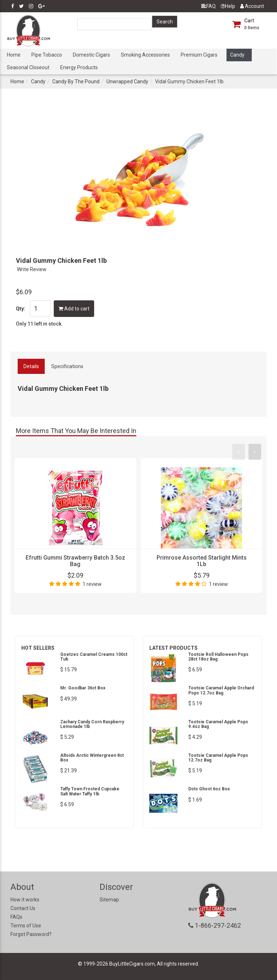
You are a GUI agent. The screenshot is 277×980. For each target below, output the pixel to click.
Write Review (32, 269)
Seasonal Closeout (28, 67)
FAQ (208, 6)
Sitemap (109, 900)
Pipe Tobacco (47, 55)
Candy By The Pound (76, 81)
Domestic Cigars (91, 55)
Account (252, 6)
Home (14, 55)
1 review (92, 584)
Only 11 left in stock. (39, 324)
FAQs (16, 917)
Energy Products (79, 67)
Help (228, 6)
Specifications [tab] (67, 366)
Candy (237, 55)
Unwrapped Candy (127, 81)
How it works (25, 900)
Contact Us (23, 908)
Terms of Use (26, 926)
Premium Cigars (199, 55)
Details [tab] (31, 366)
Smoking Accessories (145, 55)
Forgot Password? (31, 934)
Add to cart (74, 309)
